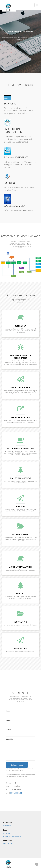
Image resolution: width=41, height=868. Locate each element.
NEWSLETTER (8, 843)
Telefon (9, 730)
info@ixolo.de (16, 793)
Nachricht (9, 739)
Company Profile (10, 826)
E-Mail (8, 720)
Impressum (7, 833)
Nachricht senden (17, 765)
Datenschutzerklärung (12, 836)
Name (8, 711)
